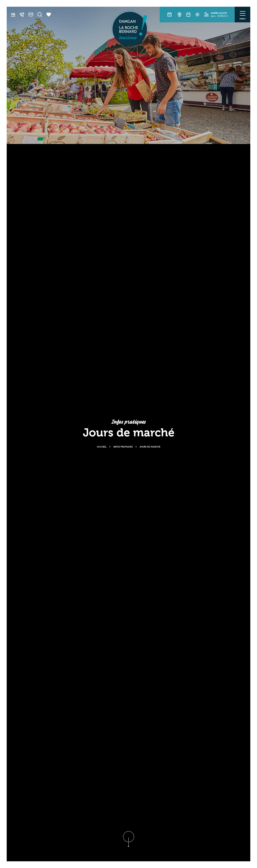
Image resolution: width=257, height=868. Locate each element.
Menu (243, 19)
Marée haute (219, 13)
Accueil (102, 447)
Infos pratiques (123, 447)
